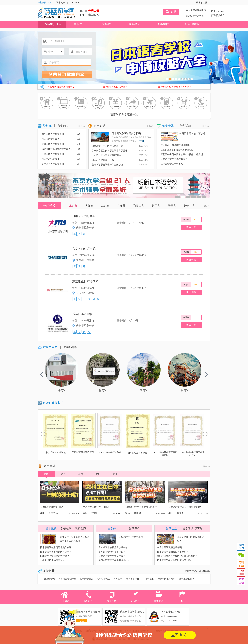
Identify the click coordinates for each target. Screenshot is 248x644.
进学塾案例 (71, 347)
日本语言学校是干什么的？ (105, 160)
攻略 (46, 475)
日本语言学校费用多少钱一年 (113, 547)
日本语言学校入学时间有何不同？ (175, 87)
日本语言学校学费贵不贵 (131, 537)
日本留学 (118, 579)
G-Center (74, 3)
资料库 (47, 126)
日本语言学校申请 (67, 579)
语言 (63, 474)
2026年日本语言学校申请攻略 (106, 155)
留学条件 (135, 528)
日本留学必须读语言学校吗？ (127, 134)
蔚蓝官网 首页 (45, 3)
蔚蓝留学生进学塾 (195, 16)
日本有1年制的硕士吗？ (52, 507)
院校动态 (80, 528)
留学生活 (172, 528)
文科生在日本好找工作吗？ (96, 507)
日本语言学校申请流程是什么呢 (56, 547)
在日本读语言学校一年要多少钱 (107, 165)
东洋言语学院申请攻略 (171, 164)
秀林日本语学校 (82, 314)
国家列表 (61, 3)
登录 (198, 3)
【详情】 (141, 141)
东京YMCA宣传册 (50, 159)
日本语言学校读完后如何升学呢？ (185, 507)
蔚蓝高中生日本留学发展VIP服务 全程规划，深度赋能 (183, 154)
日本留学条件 (133, 579)
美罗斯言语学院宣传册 (52, 164)
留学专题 (168, 126)
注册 (205, 3)
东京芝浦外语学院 (84, 249)
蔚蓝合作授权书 (53, 403)
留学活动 (185, 126)
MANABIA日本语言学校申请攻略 (177, 150)
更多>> (82, 126)
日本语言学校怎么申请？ (115, 87)
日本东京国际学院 (84, 216)
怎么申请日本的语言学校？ (54, 560)
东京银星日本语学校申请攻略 (175, 145)
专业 (115, 474)
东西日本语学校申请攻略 (192, 134)
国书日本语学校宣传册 (52, 134)
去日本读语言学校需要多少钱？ (114, 560)
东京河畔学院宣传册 (51, 139)
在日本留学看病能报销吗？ (170, 547)
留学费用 (113, 528)
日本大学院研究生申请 (195, 10)
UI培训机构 (148, 579)
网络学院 (50, 466)
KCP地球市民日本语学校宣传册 (56, 149)
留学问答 (63, 126)
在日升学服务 (86, 579)
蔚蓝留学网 (49, 579)
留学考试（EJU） (193, 528)
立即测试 (179, 635)
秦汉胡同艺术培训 (167, 579)
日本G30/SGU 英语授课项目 (218, 13)
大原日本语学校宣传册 (52, 144)
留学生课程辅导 (187, 579)
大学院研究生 (103, 579)
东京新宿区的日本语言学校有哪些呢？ (111, 151)
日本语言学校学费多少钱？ (112, 552)
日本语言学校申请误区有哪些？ (56, 552)
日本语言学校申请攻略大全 (174, 159)
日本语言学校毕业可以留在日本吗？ (175, 560)
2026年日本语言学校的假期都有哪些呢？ (177, 556)
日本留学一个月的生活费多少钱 (107, 146)
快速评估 (191, 227)
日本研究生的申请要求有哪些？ (141, 507)
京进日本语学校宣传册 (52, 154)
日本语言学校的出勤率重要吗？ (173, 552)
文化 (98, 474)
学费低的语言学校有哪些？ (61, 87)
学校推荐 (66, 528)
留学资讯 (100, 126)
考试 (81, 474)
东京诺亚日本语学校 (85, 281)
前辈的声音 (50, 347)
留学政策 (51, 528)
